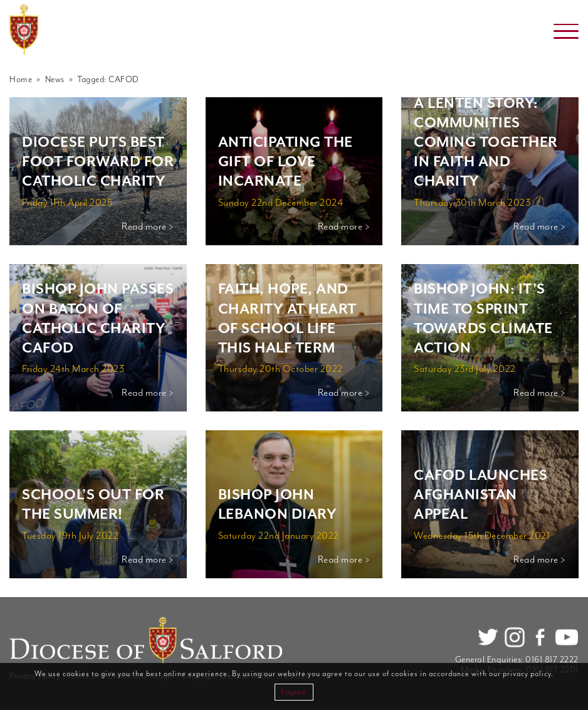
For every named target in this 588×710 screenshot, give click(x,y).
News (55, 80)
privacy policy (527, 674)
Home (21, 80)
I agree (294, 692)
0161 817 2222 (552, 660)
